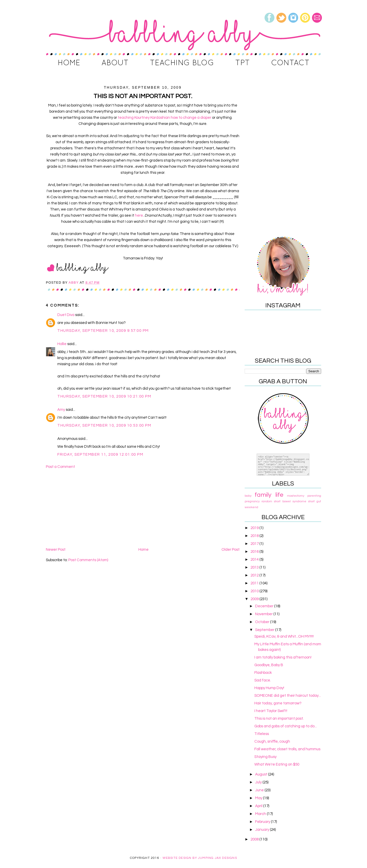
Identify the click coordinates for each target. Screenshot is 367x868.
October (263, 622)
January (263, 830)
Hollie (62, 344)
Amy (61, 410)
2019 (255, 528)
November (264, 614)
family (263, 495)
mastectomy (296, 496)
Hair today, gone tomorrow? (278, 703)
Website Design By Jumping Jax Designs (200, 858)
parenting (314, 496)
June (260, 790)
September (265, 630)
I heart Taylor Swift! (271, 711)
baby (248, 496)
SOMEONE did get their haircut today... (288, 696)
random (267, 501)
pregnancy (252, 501)
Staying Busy (265, 757)
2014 (255, 560)
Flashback (263, 673)
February (263, 822)
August (262, 774)
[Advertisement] (143, 508)
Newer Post (56, 550)
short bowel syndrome (290, 501)
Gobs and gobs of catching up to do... (286, 726)
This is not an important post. (279, 719)
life (279, 495)
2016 (255, 552)
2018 (255, 536)
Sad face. (263, 680)
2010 (255, 591)
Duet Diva (66, 315)
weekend (251, 507)
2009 (255, 599)
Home (143, 550)
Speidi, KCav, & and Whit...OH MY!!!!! (284, 636)
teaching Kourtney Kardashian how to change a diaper (165, 118)
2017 (255, 544)
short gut (315, 501)
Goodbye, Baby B (269, 665)
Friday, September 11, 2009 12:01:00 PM (100, 455)
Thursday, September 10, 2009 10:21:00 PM (104, 396)
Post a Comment (60, 467)
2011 (255, 583)
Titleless (262, 734)
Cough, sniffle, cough (272, 741)
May (259, 798)
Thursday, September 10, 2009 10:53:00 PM (104, 425)
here (139, 215)
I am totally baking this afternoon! (283, 657)
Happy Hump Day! (269, 688)
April (259, 806)
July (259, 782)
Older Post (231, 550)
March (261, 814)
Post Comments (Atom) (88, 560)
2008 (255, 839)
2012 (255, 575)
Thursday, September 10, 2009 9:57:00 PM (103, 331)
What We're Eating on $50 (277, 764)
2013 (255, 567)
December (265, 606)
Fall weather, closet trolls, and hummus (287, 749)
